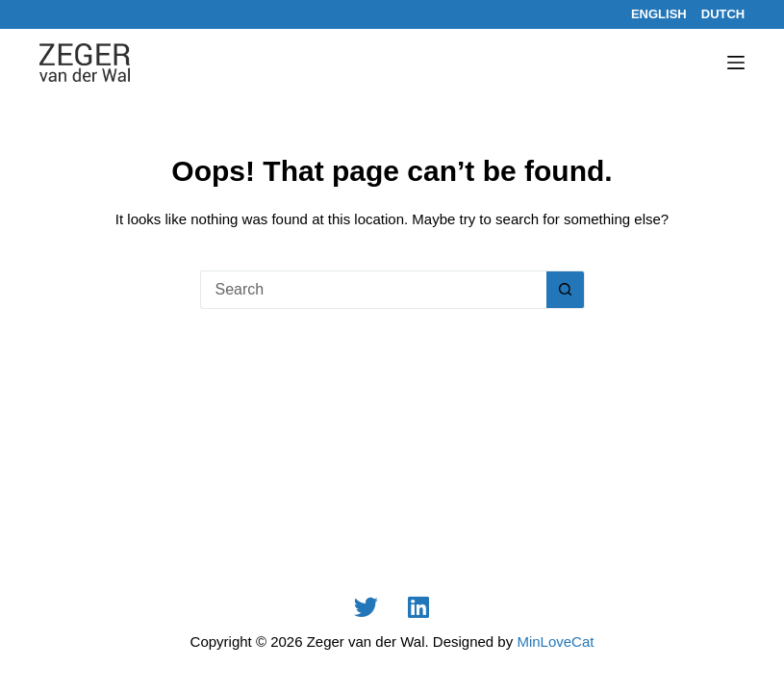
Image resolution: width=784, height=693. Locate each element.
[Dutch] (723, 14)
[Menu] (736, 63)
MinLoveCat (555, 642)
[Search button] (566, 290)
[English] (659, 14)
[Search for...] (373, 290)
